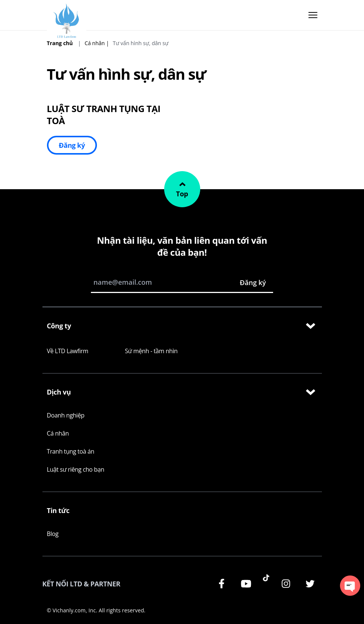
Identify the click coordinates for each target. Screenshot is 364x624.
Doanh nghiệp (66, 415)
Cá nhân (58, 433)
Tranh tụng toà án (71, 451)
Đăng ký (72, 145)
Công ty (182, 326)
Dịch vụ (182, 392)
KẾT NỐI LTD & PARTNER (82, 584)
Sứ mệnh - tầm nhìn (151, 351)
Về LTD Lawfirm (68, 351)
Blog (53, 534)
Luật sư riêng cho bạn (76, 469)
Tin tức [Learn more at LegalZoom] (58, 510)
